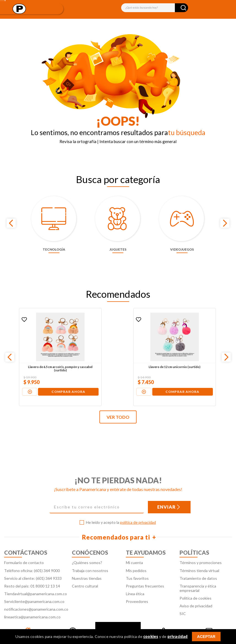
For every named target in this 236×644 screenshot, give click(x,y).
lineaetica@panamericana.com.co (32, 603)
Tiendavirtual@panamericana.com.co (36, 580)
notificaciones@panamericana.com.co (36, 595)
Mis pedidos (136, 557)
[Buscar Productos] (183, 8)
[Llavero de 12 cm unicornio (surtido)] (118, 343)
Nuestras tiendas (87, 564)
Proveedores (137, 588)
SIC (183, 600)
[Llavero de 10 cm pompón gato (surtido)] (194, 343)
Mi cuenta (134, 549)
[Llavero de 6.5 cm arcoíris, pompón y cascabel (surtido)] (42, 343)
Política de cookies (196, 584)
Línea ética (135, 580)
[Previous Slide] (11, 216)
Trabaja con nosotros (90, 557)
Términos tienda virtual (199, 557)
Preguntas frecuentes (145, 572)
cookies (151, 636)
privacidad (178, 636)
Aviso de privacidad (196, 592)
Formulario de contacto (24, 549)
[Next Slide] (225, 216)
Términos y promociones (201, 549)
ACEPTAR (206, 637)
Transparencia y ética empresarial (198, 574)
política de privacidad (138, 509)
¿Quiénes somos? (87, 549)
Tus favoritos (137, 564)
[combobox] (155, 8)
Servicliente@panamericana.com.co (34, 588)
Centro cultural (85, 572)
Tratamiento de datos (198, 564)
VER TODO (118, 403)
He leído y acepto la (121, 509)
